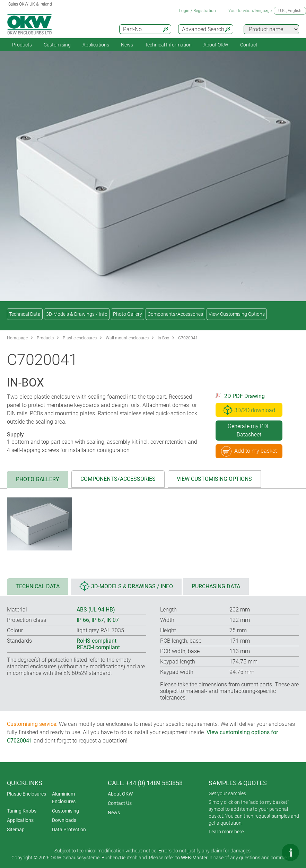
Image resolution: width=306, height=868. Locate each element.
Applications (96, 45)
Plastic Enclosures (27, 794)
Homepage (17, 338)
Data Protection (69, 830)
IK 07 (113, 620)
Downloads (64, 820)
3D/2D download (249, 410)
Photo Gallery (128, 314)
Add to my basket (249, 451)
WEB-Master (194, 858)
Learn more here (226, 832)
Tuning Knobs (22, 811)
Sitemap (16, 830)
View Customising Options (237, 314)
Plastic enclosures (80, 338)
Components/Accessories (175, 314)
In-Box (163, 338)
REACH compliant (98, 647)
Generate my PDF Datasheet (249, 430)
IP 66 (83, 620)
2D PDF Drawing (244, 396)
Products (22, 45)
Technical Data (25, 314)
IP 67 (98, 620)
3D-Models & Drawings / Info (77, 314)
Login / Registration (198, 11)
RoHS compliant (97, 641)
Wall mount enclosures (127, 338)
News (127, 45)
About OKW (120, 794)
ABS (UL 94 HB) (96, 610)
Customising (57, 45)
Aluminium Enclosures (64, 798)
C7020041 (188, 338)
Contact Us (120, 803)
